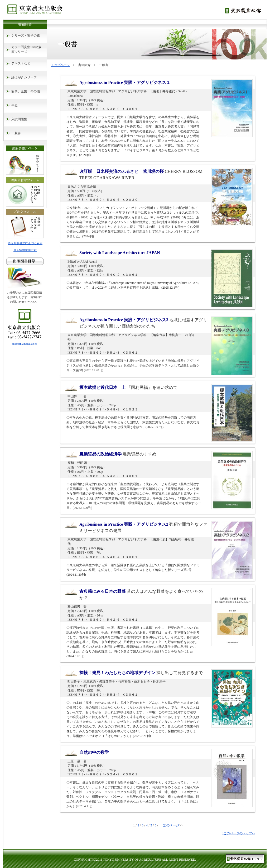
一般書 (16, 133)
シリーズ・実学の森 (26, 36)
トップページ (60, 65)
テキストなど (21, 63)
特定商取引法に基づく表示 (25, 243)
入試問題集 (19, 119)
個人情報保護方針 (25, 250)
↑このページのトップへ (239, 833)
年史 (15, 105)
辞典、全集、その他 (26, 91)
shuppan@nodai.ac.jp (25, 344)
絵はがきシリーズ (24, 77)
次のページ (171, 825)
